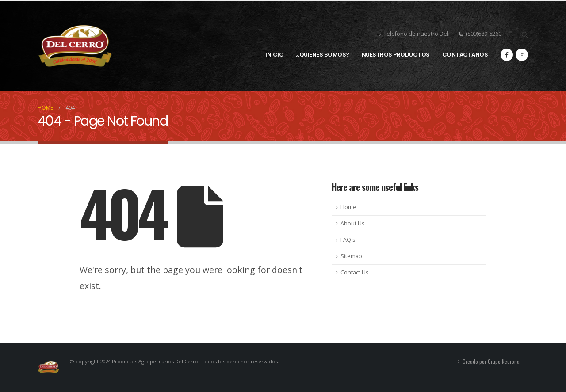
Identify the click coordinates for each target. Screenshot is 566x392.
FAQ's (348, 240)
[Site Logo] (75, 46)
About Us (353, 223)
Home (348, 207)
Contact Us (355, 272)
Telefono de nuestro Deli (414, 34)
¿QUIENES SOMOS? (323, 55)
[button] (525, 35)
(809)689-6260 (480, 34)
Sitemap (351, 256)
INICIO (274, 55)
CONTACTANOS (465, 55)
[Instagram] (522, 55)
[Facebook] (507, 55)
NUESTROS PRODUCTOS (396, 55)
